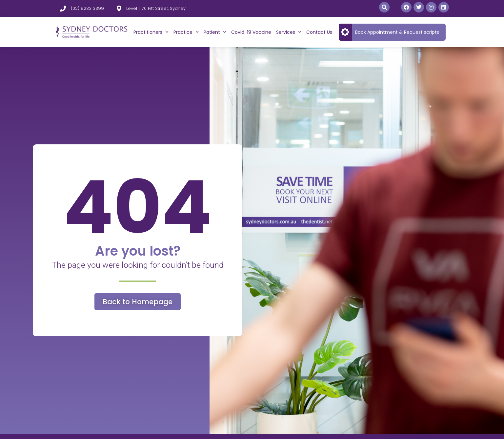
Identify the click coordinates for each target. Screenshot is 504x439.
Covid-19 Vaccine (251, 32)
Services (289, 32)
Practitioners (151, 32)
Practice (186, 32)
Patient (215, 32)
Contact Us (319, 32)
